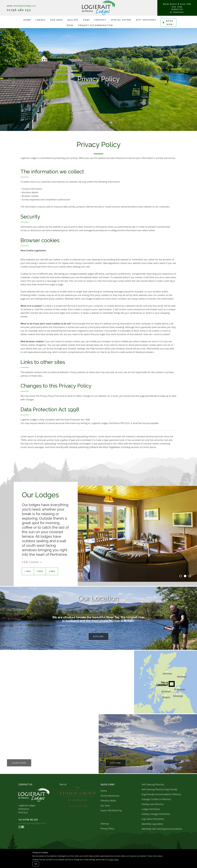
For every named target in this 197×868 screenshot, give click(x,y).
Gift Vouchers (146, 20)
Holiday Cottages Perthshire (156, 815)
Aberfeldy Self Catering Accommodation (162, 829)
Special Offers (121, 20)
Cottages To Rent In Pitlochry (156, 800)
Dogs (70, 25)
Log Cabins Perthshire (153, 820)
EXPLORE (116, 763)
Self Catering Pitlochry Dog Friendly (159, 790)
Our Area (57, 20)
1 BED (28, 571)
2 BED (40, 571)
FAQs (87, 20)
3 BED (52, 571)
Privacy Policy (107, 829)
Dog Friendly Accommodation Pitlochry (161, 795)
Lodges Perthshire (151, 810)
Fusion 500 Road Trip (111, 811)
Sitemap (105, 824)
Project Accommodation (96, 25)
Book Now (168, 23)
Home (27, 20)
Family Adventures (110, 796)
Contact (100, 20)
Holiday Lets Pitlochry (153, 805)
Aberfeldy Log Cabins (152, 824)
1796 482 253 (20, 10)
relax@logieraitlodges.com (24, 6)
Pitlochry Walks (108, 801)
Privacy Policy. (114, 860)
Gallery (73, 20)
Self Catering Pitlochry (153, 785)
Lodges (41, 20)
